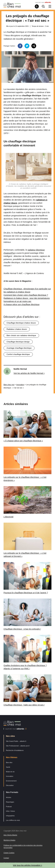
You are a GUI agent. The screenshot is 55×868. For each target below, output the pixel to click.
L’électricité (8, 517)
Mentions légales (9, 840)
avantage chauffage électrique (19, 348)
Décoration (10, 785)
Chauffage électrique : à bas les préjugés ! (22, 629)
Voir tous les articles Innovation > (27, 865)
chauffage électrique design (18, 342)
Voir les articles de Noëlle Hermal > (29, 373)
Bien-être (9, 763)
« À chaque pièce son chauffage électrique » (23, 441)
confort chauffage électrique (18, 354)
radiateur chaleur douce (17, 329)
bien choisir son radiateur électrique (21, 335)
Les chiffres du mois (13, 820)
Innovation (20, 385)
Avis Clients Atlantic (10, 835)
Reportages (10, 802)
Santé (8, 767)
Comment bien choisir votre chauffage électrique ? (26, 295)
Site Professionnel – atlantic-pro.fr (18, 746)
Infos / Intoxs (10, 811)
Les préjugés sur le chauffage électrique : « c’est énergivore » (25, 479)
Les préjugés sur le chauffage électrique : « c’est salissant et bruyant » (25, 555)
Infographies (10, 816)
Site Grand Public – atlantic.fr (16, 741)
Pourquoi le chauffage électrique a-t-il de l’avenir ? (26, 593)
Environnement (11, 781)
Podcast (9, 807)
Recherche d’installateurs (15, 750)
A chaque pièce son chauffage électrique (22, 304)
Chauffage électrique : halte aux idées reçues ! (24, 705)
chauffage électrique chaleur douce (21, 323)
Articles (9, 797)
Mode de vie (10, 772)
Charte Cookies (9, 853)
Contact (6, 858)
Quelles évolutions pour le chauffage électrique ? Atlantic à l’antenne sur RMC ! (25, 667)
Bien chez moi (9, 385)
